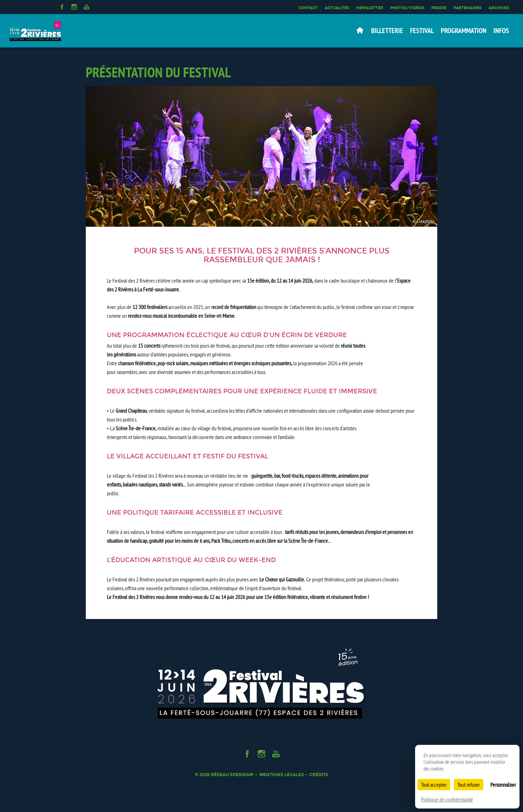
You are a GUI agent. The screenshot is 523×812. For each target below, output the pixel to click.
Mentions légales (282, 775)
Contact (308, 8)
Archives (499, 8)
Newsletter (370, 8)
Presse (439, 8)
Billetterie (387, 31)
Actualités (337, 8)
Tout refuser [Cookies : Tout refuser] (469, 785)
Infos (501, 31)
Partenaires (467, 8)
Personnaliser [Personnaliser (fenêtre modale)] (503, 785)
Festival (422, 31)
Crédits (319, 775)
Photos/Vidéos (407, 8)
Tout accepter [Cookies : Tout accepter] (434, 785)
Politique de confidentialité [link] (447, 799)
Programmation (464, 31)
